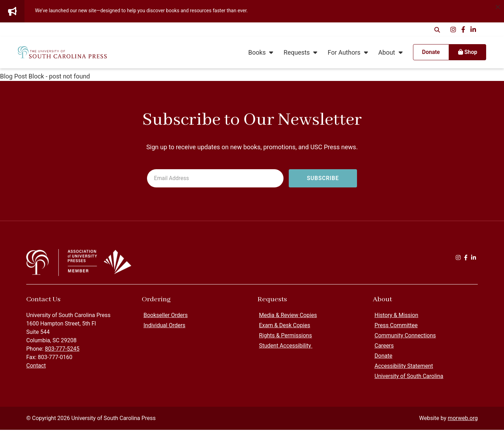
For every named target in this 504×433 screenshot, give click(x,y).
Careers (384, 349)
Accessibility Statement (404, 369)
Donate (383, 359)
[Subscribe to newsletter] (323, 179)
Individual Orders (164, 328)
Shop (457, 54)
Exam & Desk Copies (285, 328)
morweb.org (463, 421)
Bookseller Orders (166, 318)
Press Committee (396, 328)
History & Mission (396, 318)
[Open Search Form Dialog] (437, 29)
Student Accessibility (286, 349)
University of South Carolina (409, 379)
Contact (36, 369)
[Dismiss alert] (498, 6)
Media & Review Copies (288, 318)
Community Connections (405, 339)
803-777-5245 (62, 352)
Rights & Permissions (285, 339)
